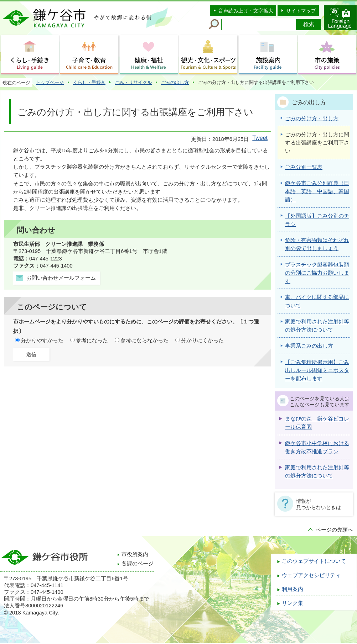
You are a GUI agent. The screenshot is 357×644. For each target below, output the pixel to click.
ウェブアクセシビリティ (311, 575)
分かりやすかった (42, 341)
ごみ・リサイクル (133, 82)
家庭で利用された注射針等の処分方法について (317, 472)
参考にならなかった (144, 341)
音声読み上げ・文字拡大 (246, 11)
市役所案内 (135, 554)
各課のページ (138, 564)
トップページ (50, 82)
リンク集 (293, 603)
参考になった (92, 341)
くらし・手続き (89, 82)
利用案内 (293, 589)
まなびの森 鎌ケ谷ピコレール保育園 (317, 423)
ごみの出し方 (175, 82)
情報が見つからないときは (319, 504)
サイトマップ (301, 11)
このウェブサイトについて (314, 561)
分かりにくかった (202, 341)
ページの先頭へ (334, 530)
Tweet (260, 138)
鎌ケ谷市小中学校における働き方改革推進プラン (317, 447)
